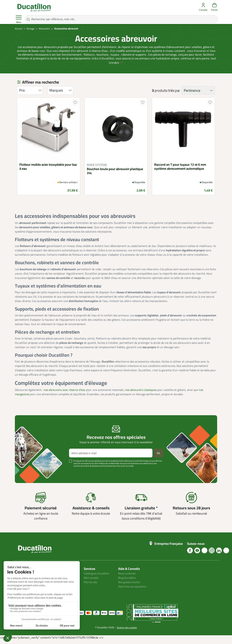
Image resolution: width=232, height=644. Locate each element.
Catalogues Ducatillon (97, 577)
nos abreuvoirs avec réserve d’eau (65, 394)
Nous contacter (128, 577)
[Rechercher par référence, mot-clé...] (121, 19)
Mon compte (91, 581)
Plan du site (91, 586)
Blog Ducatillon (128, 581)
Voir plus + (27, 475)
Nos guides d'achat (130, 586)
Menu (19, 19)
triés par (174, 94)
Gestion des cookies (127, 631)
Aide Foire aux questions (133, 590)
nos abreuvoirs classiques (141, 394)
